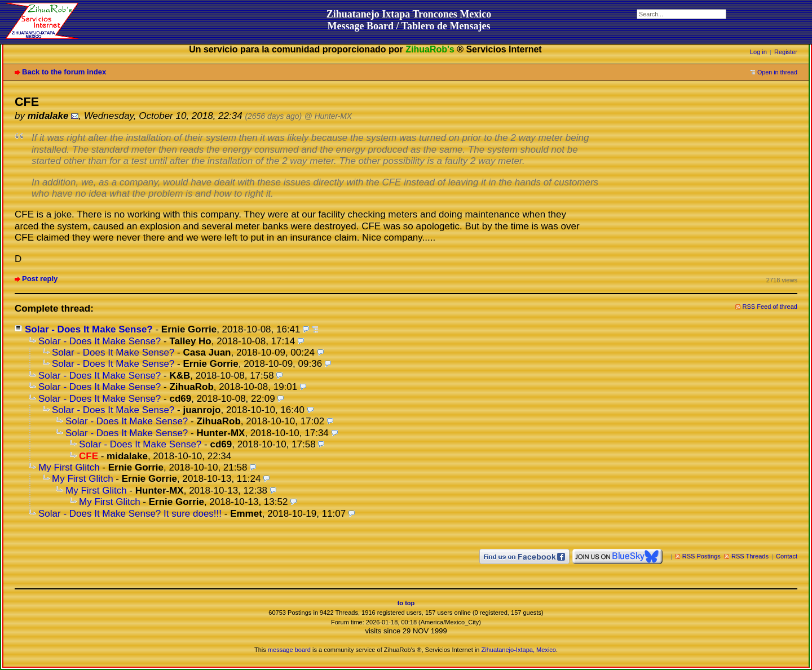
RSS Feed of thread (770, 307)
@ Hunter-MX (328, 116)
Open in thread (777, 72)
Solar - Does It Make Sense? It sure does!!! (130, 514)
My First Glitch (69, 467)
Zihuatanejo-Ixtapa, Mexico (519, 650)
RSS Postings (701, 556)
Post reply (40, 279)
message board (289, 650)
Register (786, 52)
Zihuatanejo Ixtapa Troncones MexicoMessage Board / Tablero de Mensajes (409, 20)
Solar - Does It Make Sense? (89, 329)
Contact (787, 556)
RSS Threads (750, 556)
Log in (758, 52)
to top (406, 603)
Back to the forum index (64, 72)
